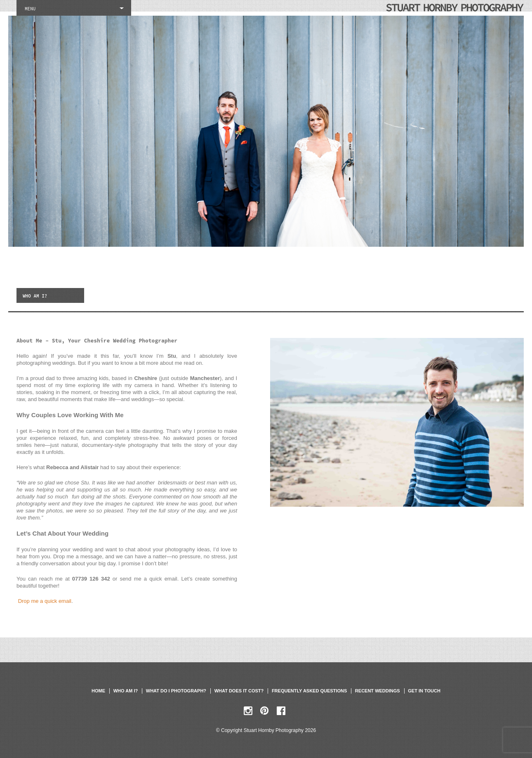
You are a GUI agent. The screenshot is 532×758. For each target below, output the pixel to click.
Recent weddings (378, 691)
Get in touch (424, 691)
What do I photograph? (176, 691)
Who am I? (126, 691)
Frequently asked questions (309, 691)
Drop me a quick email (45, 601)
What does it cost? (239, 691)
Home (98, 691)
